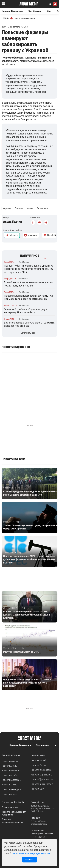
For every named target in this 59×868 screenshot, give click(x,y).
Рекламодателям (10, 807)
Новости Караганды (11, 780)
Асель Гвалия (13, 222)
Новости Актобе (9, 775)
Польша (19, 208)
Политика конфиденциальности (12, 821)
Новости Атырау (10, 794)
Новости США (37, 789)
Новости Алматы (10, 761)
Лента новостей (38, 761)
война (30, 208)
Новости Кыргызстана (41, 775)
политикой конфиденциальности (31, 854)
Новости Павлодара (11, 789)
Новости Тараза (9, 785)
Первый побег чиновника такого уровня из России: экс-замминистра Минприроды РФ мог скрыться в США (29, 269)
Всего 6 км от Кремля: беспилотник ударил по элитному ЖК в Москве (28, 284)
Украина (7, 208)
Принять (29, 860)
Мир (49, 11)
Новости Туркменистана (42, 779)
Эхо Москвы (35, 11)
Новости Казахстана (12, 11)
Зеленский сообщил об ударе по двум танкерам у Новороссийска (26, 311)
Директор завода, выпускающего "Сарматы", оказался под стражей (29, 324)
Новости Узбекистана (41, 770)
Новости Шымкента (11, 771)
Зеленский (42, 208)
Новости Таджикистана (42, 784)
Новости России (39, 765)
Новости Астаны (9, 766)
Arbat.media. (9, 64)
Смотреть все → (29, 333)
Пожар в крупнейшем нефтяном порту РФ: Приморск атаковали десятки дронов (28, 297)
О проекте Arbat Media (13, 802)
